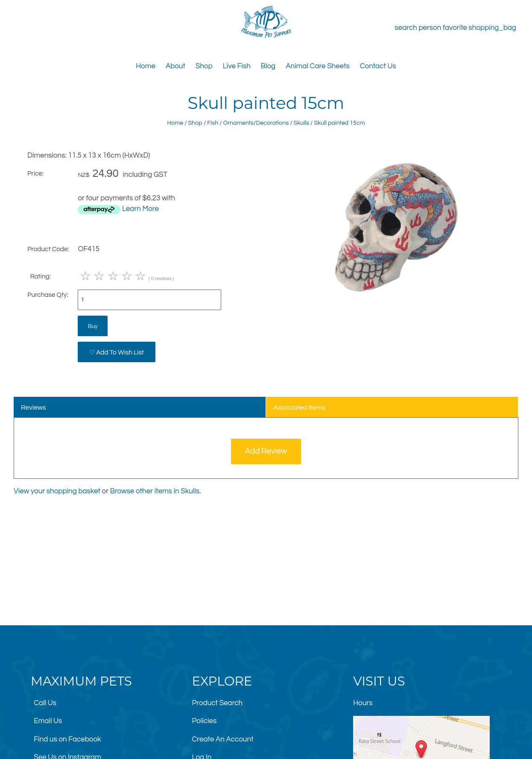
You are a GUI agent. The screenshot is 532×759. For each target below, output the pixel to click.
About (175, 66)
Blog (268, 66)
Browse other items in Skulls (155, 491)
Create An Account (223, 739)
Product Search (218, 703)
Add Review (266, 451)
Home (146, 66)
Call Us (45, 703)
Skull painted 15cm (339, 123)
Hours (363, 703)
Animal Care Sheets (318, 66)
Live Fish (237, 66)
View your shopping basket (57, 491)
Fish (213, 123)
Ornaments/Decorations (256, 123)
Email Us (48, 721)
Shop (204, 66)
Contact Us (378, 66)
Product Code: (48, 249)
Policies (205, 721)
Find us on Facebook (67, 739)
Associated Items (299, 407)
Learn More (140, 209)
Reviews (34, 407)
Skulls (301, 123)
